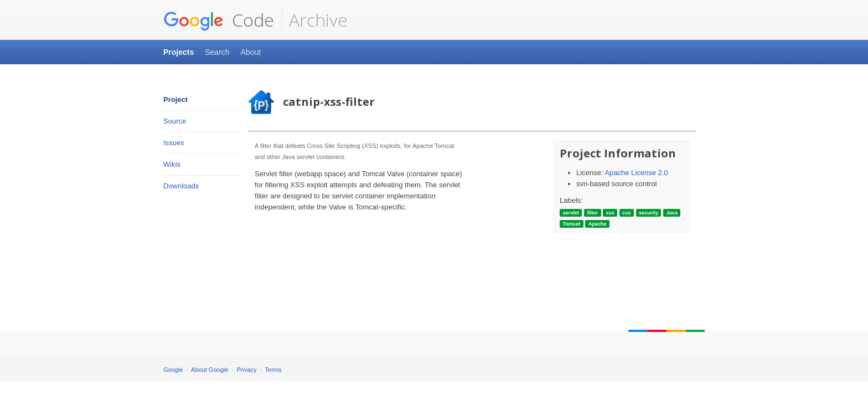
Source (175, 121)
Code (219, 20)
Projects (179, 52)
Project (175, 99)
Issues (174, 143)
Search (217, 52)
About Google (210, 370)
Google (173, 370)
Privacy (247, 370)
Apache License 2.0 (636, 173)
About (251, 52)
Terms (273, 370)
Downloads (181, 186)
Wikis (172, 164)
